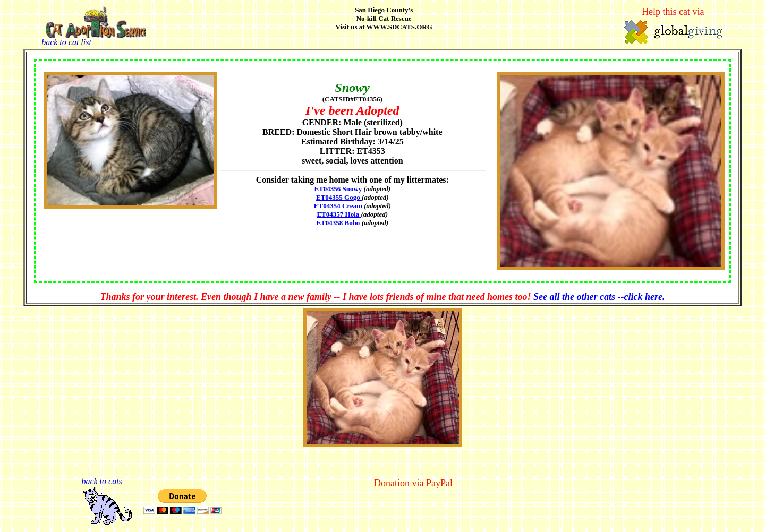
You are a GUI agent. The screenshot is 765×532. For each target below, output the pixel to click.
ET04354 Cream (339, 206)
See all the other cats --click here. (599, 297)
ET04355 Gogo (339, 197)
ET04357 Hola (339, 214)
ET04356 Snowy (339, 189)
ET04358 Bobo (339, 223)
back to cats (101, 481)
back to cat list (93, 38)
